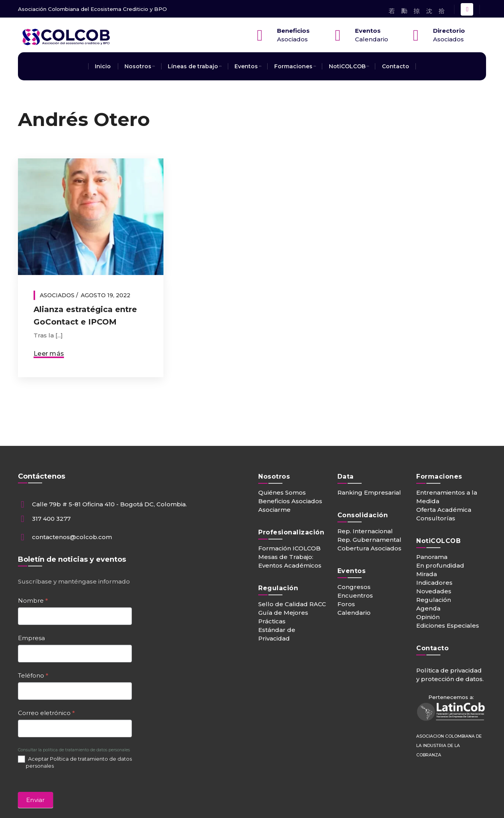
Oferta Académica (444, 510)
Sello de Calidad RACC (292, 604)
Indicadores (434, 583)
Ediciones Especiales (448, 625)
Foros (346, 604)
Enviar (35, 800)
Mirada (427, 574)
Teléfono (33, 675)
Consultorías (436, 518)
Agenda (428, 608)
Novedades (434, 591)
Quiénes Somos (282, 492)
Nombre (33, 601)
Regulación (434, 600)
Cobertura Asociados (369, 548)
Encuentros (355, 595)
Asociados (57, 295)
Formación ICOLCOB (289, 548)
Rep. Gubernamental (369, 540)
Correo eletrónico (46, 713)
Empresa (31, 638)
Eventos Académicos (290, 565)
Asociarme (274, 510)
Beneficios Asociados (290, 501)
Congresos (354, 587)
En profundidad (440, 565)
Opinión (428, 617)
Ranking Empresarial (369, 492)
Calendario (354, 613)
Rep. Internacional (365, 531)
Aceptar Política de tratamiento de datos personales (75, 762)
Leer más (49, 354)
